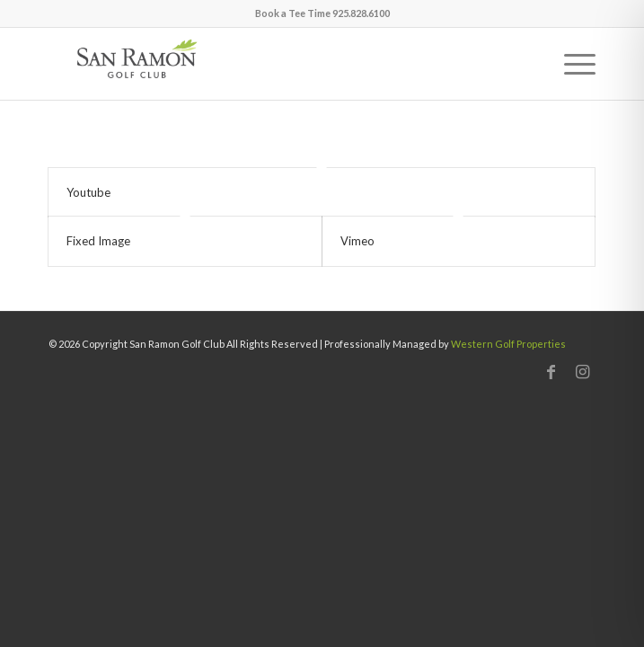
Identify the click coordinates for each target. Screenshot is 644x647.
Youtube (88, 192)
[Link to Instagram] (582, 371)
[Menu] (571, 64)
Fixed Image (98, 241)
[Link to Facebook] (551, 371)
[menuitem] (571, 64)
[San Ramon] (268, 64)
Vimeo (357, 241)
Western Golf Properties (508, 344)
